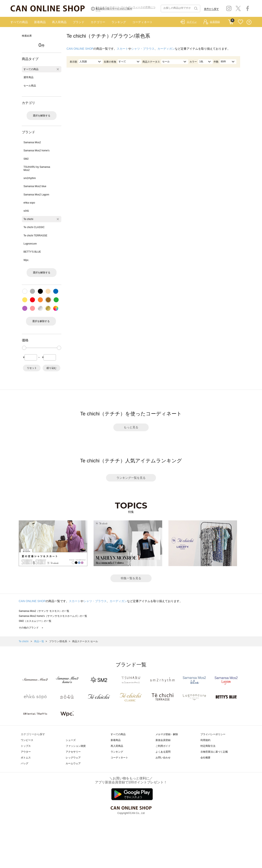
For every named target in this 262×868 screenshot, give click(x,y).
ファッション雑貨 (76, 746)
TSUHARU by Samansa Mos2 (37, 168)
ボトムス (26, 758)
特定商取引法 (208, 746)
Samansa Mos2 (32, 142)
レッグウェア (73, 758)
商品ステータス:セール (85, 641)
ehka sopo (29, 203)
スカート (122, 49)
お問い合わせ (163, 758)
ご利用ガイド (163, 746)
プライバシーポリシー (213, 734)
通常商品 (28, 77)
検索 (195, 9)
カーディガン (166, 49)
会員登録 (215, 22)
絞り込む (52, 368)
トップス (26, 746)
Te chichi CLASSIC (34, 227)
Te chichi (28, 219)
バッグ (25, 763)
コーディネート (142, 22)
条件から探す (211, 9)
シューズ (71, 740)
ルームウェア (73, 763)
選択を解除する (42, 116)
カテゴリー (98, 22)
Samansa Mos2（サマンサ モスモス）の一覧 (44, 611)
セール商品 (30, 86)
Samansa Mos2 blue (35, 186)
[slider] (24, 348)
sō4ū (26, 211)
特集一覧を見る (131, 578)
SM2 (26, 159)
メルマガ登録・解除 (167, 734)
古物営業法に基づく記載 (214, 752)
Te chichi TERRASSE (35, 236)
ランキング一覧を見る (131, 478)
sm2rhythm (30, 178)
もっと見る (131, 427)
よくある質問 (163, 752)
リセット (32, 368)
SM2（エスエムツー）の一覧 (35, 621)
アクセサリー (73, 752)
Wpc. (26, 260)
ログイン (192, 22)
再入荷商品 (59, 22)
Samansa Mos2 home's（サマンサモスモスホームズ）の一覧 (53, 616)
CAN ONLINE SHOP (80, 49)
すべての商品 (19, 22)
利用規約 (205, 740)
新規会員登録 (163, 740)
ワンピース (27, 740)
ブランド (79, 22)
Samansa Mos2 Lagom (36, 195)
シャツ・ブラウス (143, 49)
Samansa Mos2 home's (36, 151)
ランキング (119, 22)
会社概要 (205, 758)
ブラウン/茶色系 (58, 641)
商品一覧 (39, 641)
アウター (26, 752)
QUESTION (249, 22)
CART (231, 21)
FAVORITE (240, 22)
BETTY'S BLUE (32, 252)
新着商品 (40, 22)
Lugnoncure (30, 244)
